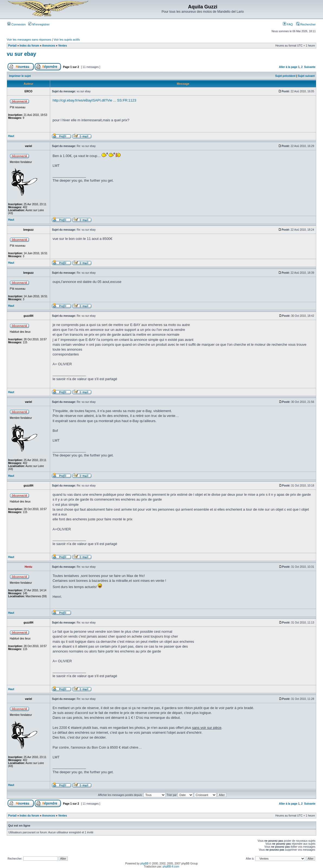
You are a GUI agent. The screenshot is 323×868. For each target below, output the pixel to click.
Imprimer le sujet (20, 76)
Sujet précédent (285, 76)
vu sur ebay (21, 54)
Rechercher (306, 24)
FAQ (288, 24)
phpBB (144, 864)
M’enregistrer (39, 24)
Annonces (49, 46)
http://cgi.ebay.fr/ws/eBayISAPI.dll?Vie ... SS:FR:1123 (94, 100)
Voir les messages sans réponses (29, 40)
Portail (12, 46)
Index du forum (29, 46)
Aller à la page (288, 67)
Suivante (310, 67)
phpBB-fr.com (171, 867)
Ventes (63, 46)
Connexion (17, 24)
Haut (11, 136)
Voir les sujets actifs (67, 40)
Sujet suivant (306, 76)
